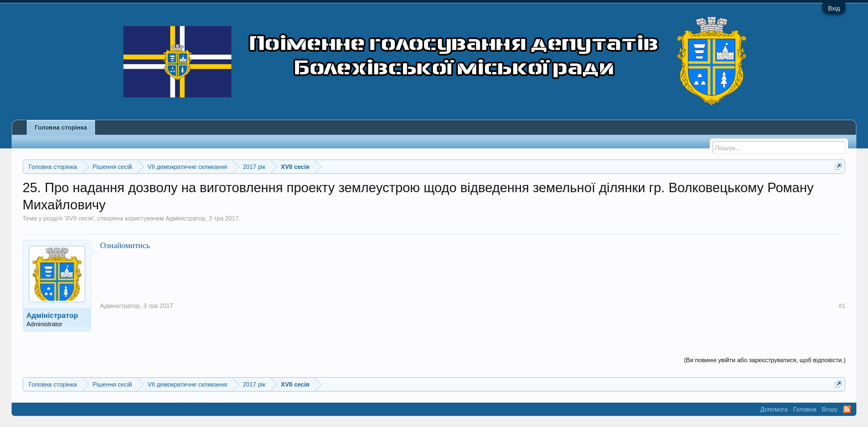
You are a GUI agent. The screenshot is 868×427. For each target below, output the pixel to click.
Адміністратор (185, 218)
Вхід (834, 8)
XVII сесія (79, 218)
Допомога (774, 409)
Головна (805, 409)
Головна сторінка (61, 127)
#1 (842, 306)
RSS (847, 409)
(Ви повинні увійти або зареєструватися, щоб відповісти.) (764, 360)
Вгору (830, 409)
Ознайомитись (125, 245)
